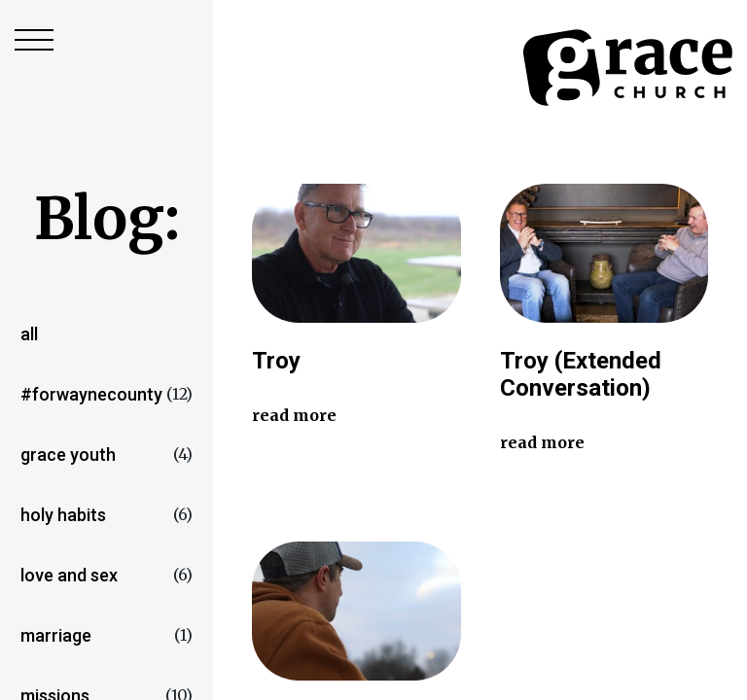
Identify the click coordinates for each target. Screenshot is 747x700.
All (29, 334)
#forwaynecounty (91, 394)
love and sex (69, 575)
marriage (56, 635)
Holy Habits (63, 515)
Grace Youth (68, 455)
